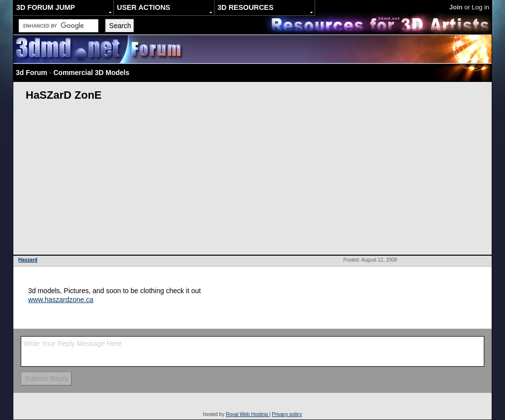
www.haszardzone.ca (61, 300)
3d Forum (32, 73)
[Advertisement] (252, 181)
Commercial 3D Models (91, 73)
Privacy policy (287, 414)
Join (456, 7)
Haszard (28, 260)
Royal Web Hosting (248, 414)
